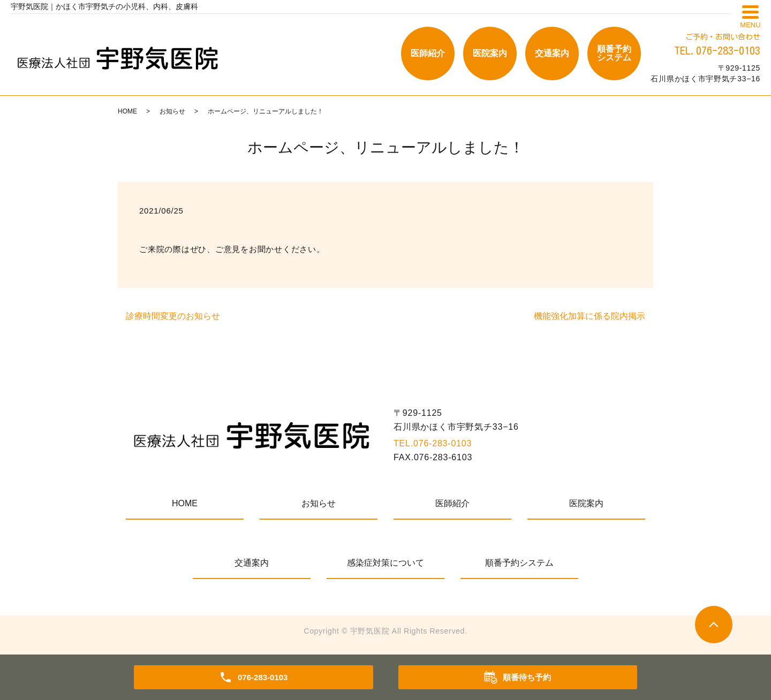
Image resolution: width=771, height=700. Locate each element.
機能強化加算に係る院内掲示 (589, 316)
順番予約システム (614, 53)
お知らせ (172, 111)
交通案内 (552, 53)
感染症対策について (385, 563)
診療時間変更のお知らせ (173, 316)
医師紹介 (428, 53)
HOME (127, 111)
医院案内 (490, 53)
